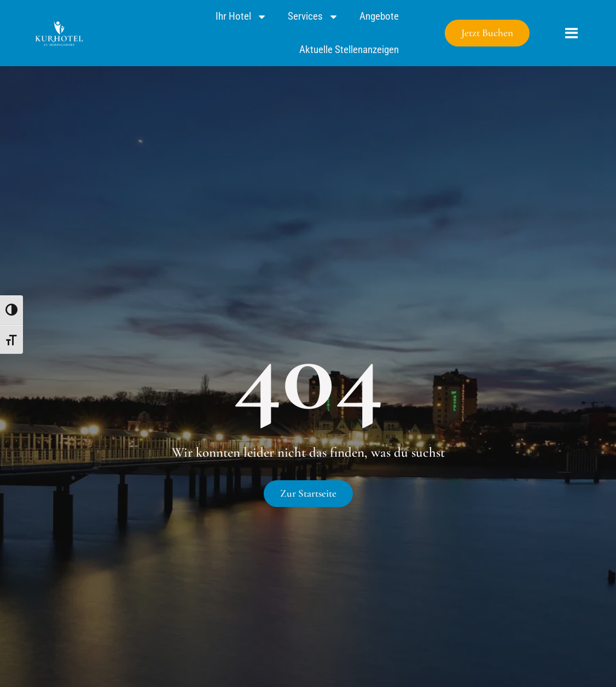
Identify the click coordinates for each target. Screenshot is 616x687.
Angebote (379, 16)
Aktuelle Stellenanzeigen (349, 50)
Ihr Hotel (241, 17)
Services (313, 17)
